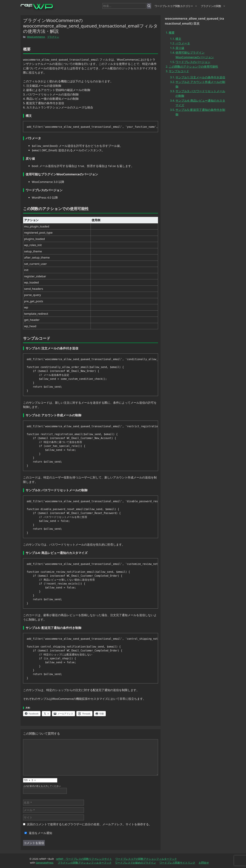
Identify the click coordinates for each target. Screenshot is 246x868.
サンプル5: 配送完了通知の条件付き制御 (200, 112)
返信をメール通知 (38, 833)
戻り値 (180, 48)
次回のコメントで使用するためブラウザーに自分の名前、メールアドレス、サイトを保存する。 (89, 824)
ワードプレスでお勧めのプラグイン (135, 863)
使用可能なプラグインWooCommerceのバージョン (195, 55)
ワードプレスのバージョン (193, 62)
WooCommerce (36, 37)
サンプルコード (179, 71)
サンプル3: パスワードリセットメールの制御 (200, 93)
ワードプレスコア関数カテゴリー (176, 6)
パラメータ (183, 43)
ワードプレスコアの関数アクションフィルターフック (146, 859)
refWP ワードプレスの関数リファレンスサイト (84, 859)
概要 (172, 33)
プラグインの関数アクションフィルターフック (85, 863)
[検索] (149, 6)
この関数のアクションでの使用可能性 (193, 67)
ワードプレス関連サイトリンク (177, 863)
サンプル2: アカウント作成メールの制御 (200, 84)
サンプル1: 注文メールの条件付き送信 (200, 77)
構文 (178, 39)
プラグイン (53, 37)
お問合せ (204, 863)
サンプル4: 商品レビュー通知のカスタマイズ (200, 103)
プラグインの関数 (213, 6)
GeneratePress (45, 863)
